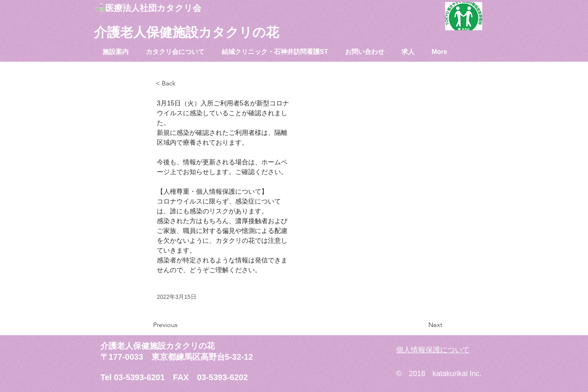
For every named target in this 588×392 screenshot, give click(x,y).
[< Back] (183, 84)
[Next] (422, 325)
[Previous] (180, 325)
